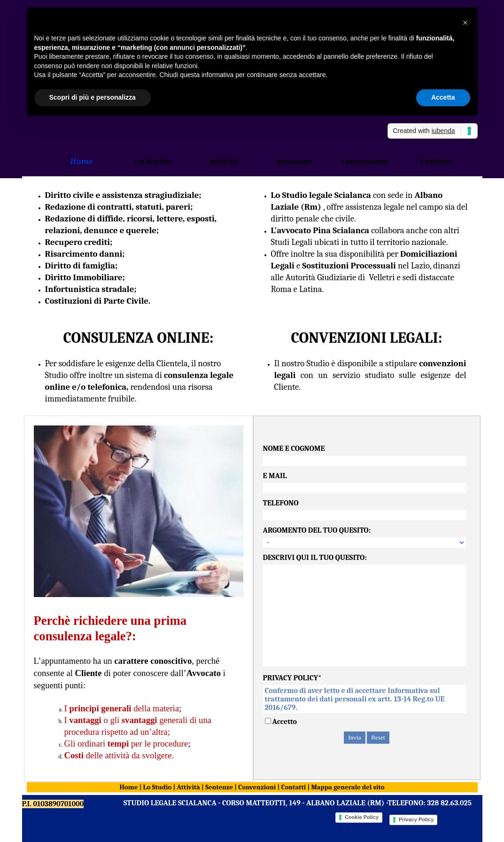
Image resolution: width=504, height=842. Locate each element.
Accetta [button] (443, 97)
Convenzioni (257, 787)
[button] (465, 23)
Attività (188, 787)
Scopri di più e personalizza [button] (93, 97)
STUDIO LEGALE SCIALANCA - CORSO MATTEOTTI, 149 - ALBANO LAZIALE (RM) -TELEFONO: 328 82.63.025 (298, 803)
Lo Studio (158, 787)
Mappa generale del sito (348, 787)
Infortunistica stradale (90, 289)
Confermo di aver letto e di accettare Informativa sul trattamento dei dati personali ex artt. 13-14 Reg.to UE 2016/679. (364, 699)
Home (129, 787)
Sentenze (220, 787)
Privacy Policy (416, 819)
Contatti (293, 787)
